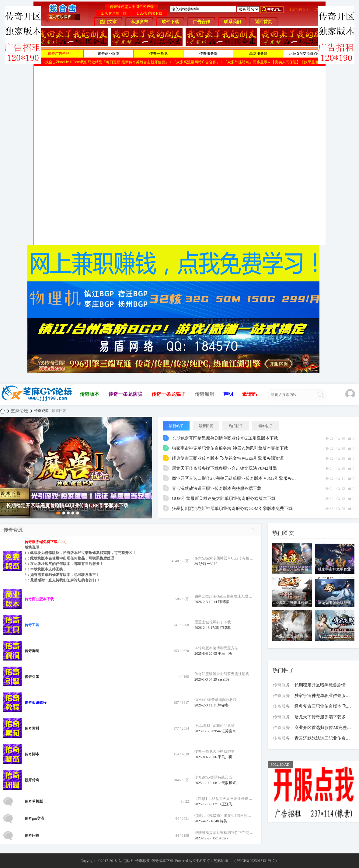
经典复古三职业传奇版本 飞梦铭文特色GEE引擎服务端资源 (228, 458)
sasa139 (224, 679)
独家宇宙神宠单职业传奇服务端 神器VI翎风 (324, 696)
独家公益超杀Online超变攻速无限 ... (223, 596)
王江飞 (227, 804)
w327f (212, 564)
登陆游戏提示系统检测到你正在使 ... (224, 833)
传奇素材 (32, 728)
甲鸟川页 (225, 654)
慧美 (223, 821)
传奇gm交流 (34, 818)
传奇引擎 (32, 677)
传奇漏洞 (204, 394)
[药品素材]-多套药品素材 (214, 726)
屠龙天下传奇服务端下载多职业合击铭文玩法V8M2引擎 (224, 468)
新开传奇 (32, 780)
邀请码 (249, 394)
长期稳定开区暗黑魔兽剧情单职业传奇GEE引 (324, 685)
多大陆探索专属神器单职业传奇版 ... (224, 558)
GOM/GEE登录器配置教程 (216, 700)
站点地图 (126, 861)
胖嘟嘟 (223, 602)
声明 (228, 394)
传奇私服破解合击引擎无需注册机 (222, 674)
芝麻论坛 (2, 411)
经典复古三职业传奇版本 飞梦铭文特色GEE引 (324, 706)
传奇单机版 (34, 801)
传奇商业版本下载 (39, 599)
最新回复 (59, 411)
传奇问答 (32, 835)
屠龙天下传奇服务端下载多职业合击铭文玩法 (324, 717)
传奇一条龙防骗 (125, 394)
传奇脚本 (32, 754)
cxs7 (225, 838)
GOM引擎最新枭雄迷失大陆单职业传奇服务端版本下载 (224, 498)
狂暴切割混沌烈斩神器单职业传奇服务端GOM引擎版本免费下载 (232, 509)
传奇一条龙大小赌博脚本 (214, 751)
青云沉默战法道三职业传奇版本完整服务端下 (324, 738)
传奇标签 (142, 861)
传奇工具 (32, 625)
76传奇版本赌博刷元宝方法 (216, 648)
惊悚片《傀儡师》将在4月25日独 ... (223, 816)
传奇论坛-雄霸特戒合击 (213, 777)
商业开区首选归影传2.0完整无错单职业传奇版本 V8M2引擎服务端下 (236, 478)
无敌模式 (229, 783)
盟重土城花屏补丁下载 (213, 622)
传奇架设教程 (36, 702)
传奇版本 (89, 394)
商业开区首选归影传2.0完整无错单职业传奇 (324, 728)
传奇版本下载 (162, 861)
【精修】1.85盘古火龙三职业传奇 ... (223, 799)
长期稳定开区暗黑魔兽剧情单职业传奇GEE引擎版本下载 (225, 438)
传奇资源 (13, 530)
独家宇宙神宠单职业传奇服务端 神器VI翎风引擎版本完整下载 (230, 448)
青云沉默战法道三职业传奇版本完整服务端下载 (217, 488)
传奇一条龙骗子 (169, 394)
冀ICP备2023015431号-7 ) (257, 861)
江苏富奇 (229, 731)
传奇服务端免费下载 (41, 542)
